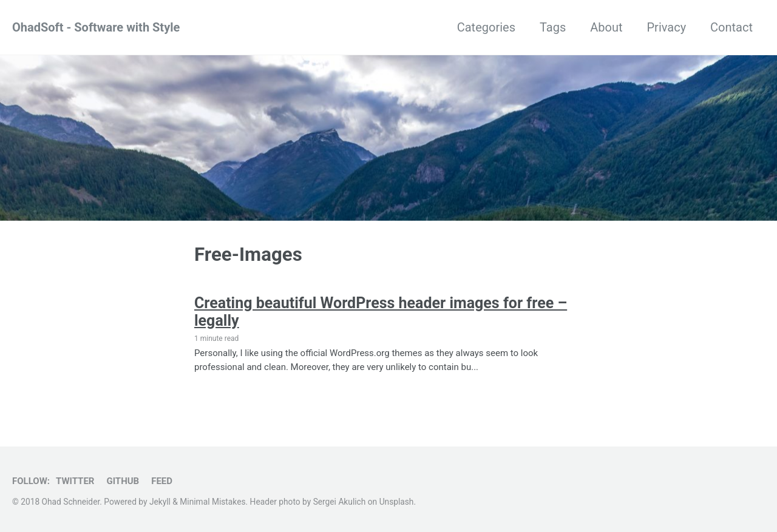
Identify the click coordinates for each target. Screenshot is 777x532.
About (606, 27)
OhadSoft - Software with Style (96, 27)
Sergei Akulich (340, 502)
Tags (553, 27)
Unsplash (397, 502)
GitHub (123, 481)
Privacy (666, 27)
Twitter (75, 481)
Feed (162, 481)
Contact (731, 27)
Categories (486, 27)
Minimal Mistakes (212, 502)
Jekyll (160, 502)
